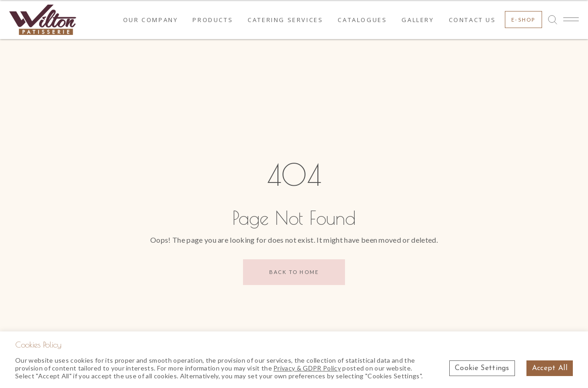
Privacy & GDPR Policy (307, 368)
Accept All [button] (550, 368)
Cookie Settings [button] (482, 368)
